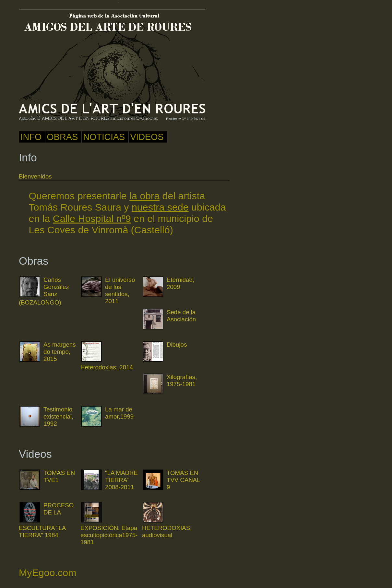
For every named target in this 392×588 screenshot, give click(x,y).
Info (31, 137)
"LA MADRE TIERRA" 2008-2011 (121, 480)
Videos (147, 137)
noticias (104, 137)
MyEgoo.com (48, 572)
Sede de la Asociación (181, 316)
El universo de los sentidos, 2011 (120, 290)
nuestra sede (160, 207)
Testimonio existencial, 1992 (58, 416)
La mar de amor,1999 (119, 413)
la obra (144, 196)
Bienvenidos (35, 176)
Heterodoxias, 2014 (107, 367)
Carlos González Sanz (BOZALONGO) (44, 291)
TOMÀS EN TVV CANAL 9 (183, 480)
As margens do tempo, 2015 (60, 352)
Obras (62, 137)
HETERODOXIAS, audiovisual (167, 531)
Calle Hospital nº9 (92, 218)
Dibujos (177, 345)
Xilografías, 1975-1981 (182, 380)
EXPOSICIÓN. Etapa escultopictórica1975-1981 (109, 535)
